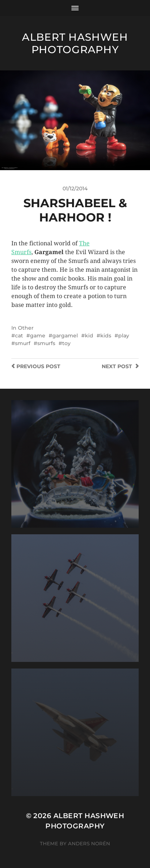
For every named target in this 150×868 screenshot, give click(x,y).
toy (66, 343)
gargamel (65, 336)
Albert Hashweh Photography (75, 43)
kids (106, 336)
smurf (23, 343)
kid (89, 336)
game (38, 336)
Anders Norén (89, 843)
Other (26, 328)
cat (19, 336)
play (124, 336)
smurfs (46, 343)
